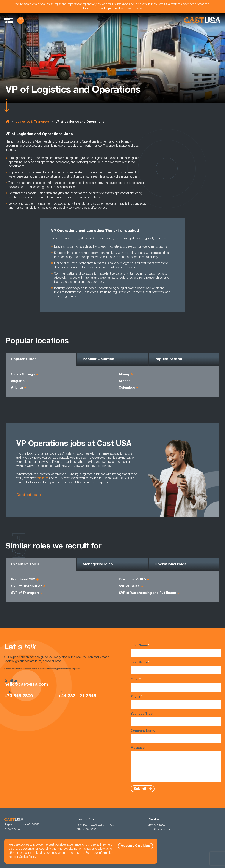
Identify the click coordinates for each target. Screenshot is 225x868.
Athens (125, 381)
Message (176, 764)
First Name (176, 651)
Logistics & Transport (33, 122)
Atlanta (17, 388)
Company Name (176, 736)
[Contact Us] (21, 20)
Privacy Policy (12, 829)
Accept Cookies (135, 846)
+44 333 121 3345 (77, 696)
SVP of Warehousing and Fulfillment (148, 593)
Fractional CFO (23, 580)
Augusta (18, 381)
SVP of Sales (129, 586)
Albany (124, 374)
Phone (176, 702)
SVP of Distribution (27, 586)
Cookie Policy (28, 857)
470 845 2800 (19, 696)
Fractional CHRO (132, 580)
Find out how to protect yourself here (112, 9)
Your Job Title (176, 719)
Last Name (176, 668)
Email (176, 685)
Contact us (27, 495)
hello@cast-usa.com (26, 685)
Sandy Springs (23, 374)
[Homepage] (202, 20)
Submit (141, 789)
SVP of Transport (25, 593)
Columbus (127, 388)
